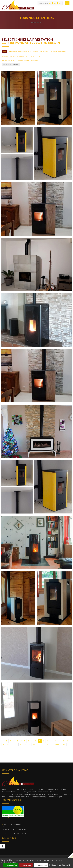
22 (16, 745)
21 (12, 745)
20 (8, 745)
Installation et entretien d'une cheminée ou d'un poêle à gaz (21, 56)
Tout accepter (11, 865)
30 (52, 745)
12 (44, 741)
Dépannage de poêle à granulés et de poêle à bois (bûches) (21, 60)
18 (68, 741)
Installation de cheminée (58, 52)
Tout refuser (26, 865)
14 (52, 741)
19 (4, 745)
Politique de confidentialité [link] (60, 865)
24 (25, 745)
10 (36, 741)
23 (21, 745)
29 (47, 745)
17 (64, 741)
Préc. (57, 745)
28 (43, 745)
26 (34, 745)
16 (60, 741)
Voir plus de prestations (11, 64)
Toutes (4, 52)
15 (56, 741)
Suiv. (63, 745)
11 (40, 741)
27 (38, 745)
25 (29, 745)
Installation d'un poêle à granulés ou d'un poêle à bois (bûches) (28, 52)
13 (48, 741)
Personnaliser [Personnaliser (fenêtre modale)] (41, 865)
